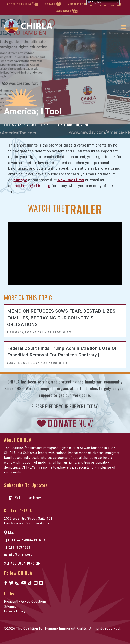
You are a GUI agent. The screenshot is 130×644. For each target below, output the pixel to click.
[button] (25, 498)
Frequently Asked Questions (25, 602)
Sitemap (10, 606)
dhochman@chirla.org (31, 186)
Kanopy (20, 180)
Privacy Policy (15, 611)
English (94, 2)
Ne (71, 180)
